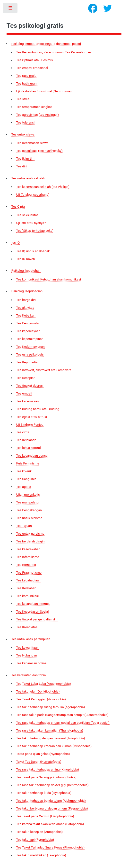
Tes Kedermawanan (30, 347)
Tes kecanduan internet (33, 604)
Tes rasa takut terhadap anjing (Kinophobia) (48, 769)
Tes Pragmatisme (29, 573)
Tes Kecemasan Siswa (32, 143)
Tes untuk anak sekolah (28, 178)
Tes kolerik (24, 471)
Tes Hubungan (27, 655)
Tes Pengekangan (29, 510)
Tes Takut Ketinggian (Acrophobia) (41, 699)
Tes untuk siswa (23, 134)
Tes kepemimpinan (30, 339)
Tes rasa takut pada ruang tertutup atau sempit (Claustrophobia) (62, 715)
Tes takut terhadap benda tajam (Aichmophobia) (51, 801)
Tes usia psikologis (30, 354)
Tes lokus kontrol (29, 448)
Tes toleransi (26, 122)
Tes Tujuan (24, 526)
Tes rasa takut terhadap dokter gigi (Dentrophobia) (52, 785)
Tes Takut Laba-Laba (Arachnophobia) (44, 684)
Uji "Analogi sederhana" (33, 195)
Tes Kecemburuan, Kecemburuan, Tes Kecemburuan (54, 52)
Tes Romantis (26, 565)
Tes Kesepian (26, 378)
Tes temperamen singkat (34, 107)
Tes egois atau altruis (32, 417)
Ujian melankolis (28, 495)
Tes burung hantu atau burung (38, 409)
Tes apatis (24, 487)
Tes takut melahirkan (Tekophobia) (41, 855)
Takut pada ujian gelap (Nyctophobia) (43, 754)
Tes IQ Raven (26, 259)
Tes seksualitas (27, 215)
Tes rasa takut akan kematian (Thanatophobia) (50, 730)
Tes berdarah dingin (30, 541)
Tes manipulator (28, 502)
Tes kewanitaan (27, 648)
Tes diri (21, 166)
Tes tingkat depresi (30, 386)
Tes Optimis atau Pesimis (35, 60)
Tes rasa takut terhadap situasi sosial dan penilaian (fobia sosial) (63, 723)
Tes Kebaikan (26, 315)
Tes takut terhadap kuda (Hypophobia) (44, 793)
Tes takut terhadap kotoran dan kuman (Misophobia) (54, 746)
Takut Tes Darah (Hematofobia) (39, 762)
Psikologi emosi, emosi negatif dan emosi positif (46, 44)
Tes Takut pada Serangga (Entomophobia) (46, 777)
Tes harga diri (26, 300)
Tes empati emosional (32, 68)
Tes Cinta (18, 207)
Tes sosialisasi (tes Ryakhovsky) (39, 151)
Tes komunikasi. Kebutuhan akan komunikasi (49, 279)
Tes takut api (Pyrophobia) (35, 840)
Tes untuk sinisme (29, 518)
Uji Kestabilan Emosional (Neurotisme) (44, 91)
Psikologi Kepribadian (27, 291)
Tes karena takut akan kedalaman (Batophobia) (50, 824)
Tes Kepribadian (28, 362)
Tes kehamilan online (31, 663)
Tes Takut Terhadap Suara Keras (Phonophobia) (51, 847)
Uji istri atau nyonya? (31, 223)
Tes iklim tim (25, 159)
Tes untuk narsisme (30, 534)
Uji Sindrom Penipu (30, 425)
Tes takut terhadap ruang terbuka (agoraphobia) (51, 707)
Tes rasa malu (26, 76)
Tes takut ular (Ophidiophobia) (38, 691)
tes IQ (16, 243)
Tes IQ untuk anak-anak (33, 251)
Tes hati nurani (27, 83)
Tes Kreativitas (27, 627)
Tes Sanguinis (26, 479)
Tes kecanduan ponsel (32, 456)
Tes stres (23, 99)
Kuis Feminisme (28, 463)
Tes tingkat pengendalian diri (37, 619)
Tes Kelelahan (26, 440)
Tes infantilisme (28, 557)
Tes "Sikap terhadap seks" (35, 231)
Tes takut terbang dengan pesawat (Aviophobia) (51, 738)
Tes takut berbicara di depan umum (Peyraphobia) (52, 808)
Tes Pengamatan (28, 323)
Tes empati (24, 393)
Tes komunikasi (28, 596)
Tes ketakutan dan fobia (29, 675)
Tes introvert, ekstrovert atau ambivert (44, 370)
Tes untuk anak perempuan (31, 639)
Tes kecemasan (28, 401)
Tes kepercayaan (28, 331)
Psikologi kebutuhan (26, 271)
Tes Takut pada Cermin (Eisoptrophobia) (45, 816)
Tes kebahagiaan (28, 580)
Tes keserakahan (28, 549)
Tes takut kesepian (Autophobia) (40, 832)
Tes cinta (23, 432)
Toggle (11, 9)
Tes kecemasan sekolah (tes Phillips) (43, 187)
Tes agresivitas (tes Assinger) (38, 115)
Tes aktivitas (25, 308)
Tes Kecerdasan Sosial (33, 612)
